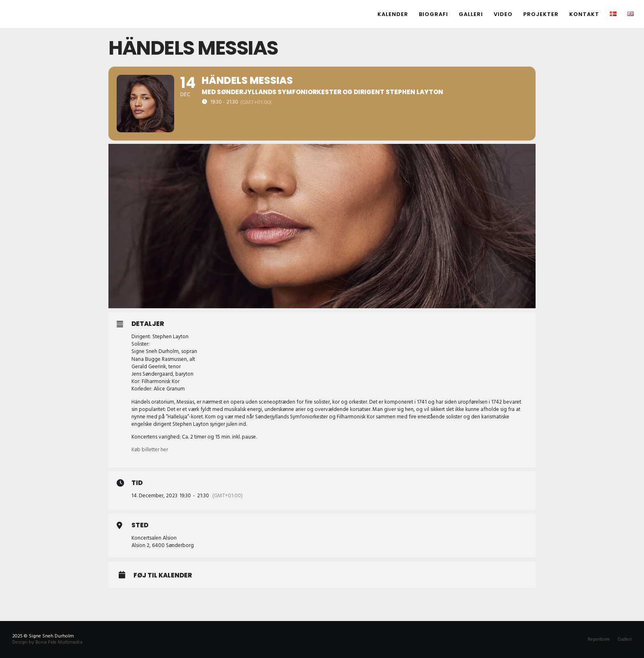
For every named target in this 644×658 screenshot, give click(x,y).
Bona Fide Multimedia (59, 642)
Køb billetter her (150, 450)
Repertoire (599, 639)
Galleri (624, 639)
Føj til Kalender (163, 575)
